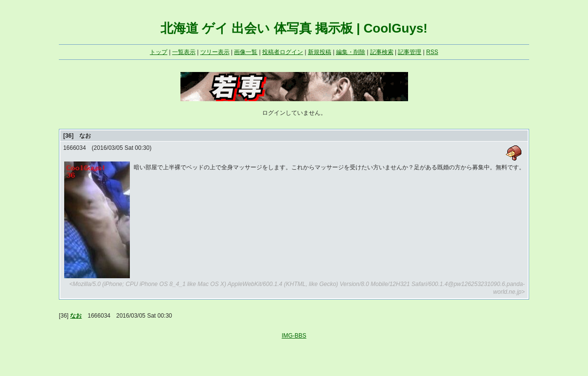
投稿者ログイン (283, 52)
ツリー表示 (215, 52)
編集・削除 (351, 52)
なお (76, 316)
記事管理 (410, 52)
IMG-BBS (294, 336)
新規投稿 (320, 52)
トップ (159, 52)
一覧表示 (184, 52)
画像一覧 (246, 52)
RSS (432, 52)
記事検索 (382, 52)
